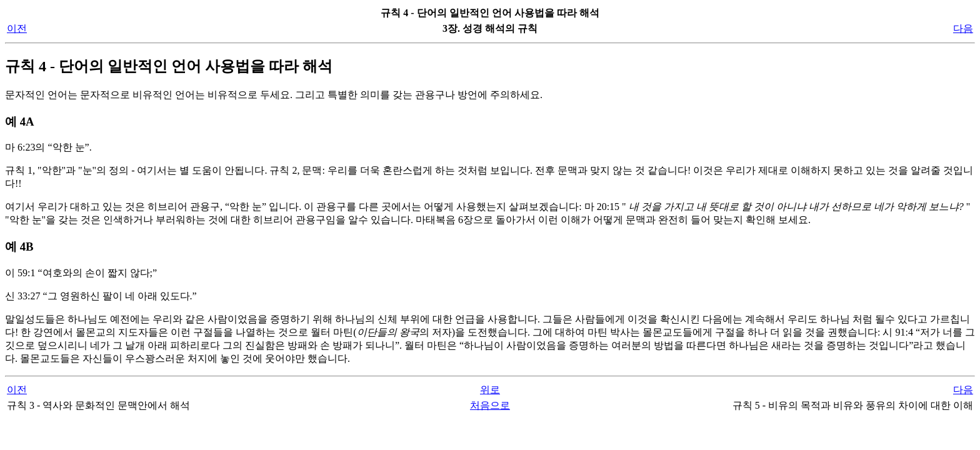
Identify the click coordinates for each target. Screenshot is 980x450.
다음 (963, 28)
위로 (490, 390)
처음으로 (490, 405)
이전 (17, 28)
